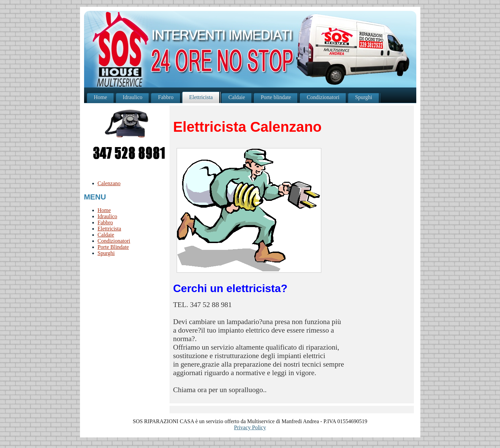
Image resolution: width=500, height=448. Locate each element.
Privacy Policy (250, 427)
